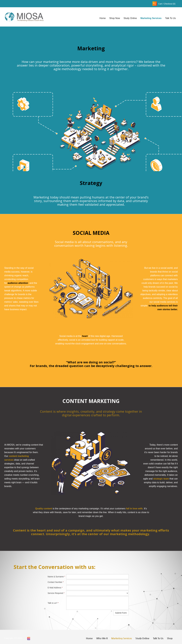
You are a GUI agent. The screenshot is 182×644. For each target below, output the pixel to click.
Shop (170, 638)
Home (103, 18)
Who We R (102, 638)
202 (19, 638)
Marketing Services (151, 18)
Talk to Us (170, 18)
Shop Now (115, 18)
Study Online (130, 18)
